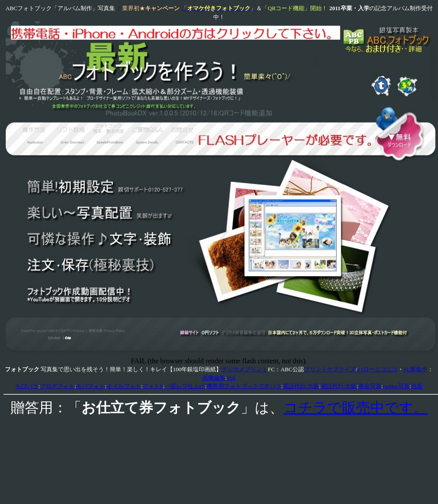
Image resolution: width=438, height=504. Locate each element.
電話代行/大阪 (301, 386)
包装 (417, 386)
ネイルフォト (124, 386)
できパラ (270, 386)
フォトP (153, 386)
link (231, 378)
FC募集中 (416, 369)
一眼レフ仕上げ (185, 386)
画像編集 (214, 378)
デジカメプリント (245, 369)
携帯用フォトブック (232, 386)
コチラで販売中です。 (356, 408)
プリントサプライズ (330, 369)
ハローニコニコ (378, 369)
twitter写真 (396, 386)
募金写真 (370, 386)
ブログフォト (57, 386)
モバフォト (90, 386)
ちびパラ (27, 386)
